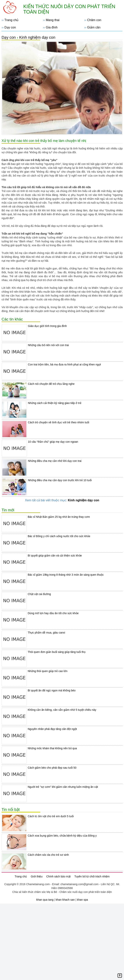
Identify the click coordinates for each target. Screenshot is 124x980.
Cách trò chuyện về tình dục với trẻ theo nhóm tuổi (59, 422)
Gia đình (52, 27)
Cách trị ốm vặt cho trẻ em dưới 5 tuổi (51, 816)
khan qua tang (45, 900)
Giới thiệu (37, 876)
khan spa (82, 900)
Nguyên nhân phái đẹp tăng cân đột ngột (52, 729)
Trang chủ (12, 20)
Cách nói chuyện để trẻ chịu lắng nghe (51, 384)
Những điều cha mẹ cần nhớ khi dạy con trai (55, 461)
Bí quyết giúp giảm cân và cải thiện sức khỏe (55, 556)
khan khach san (65, 900)
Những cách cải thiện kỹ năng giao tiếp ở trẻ (55, 403)
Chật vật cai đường (39, 594)
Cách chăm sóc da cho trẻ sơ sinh (48, 855)
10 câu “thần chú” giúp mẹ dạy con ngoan (53, 442)
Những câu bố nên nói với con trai (48, 345)
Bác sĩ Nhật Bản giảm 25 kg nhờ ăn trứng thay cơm (59, 517)
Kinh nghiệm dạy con (37, 37)
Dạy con (10, 27)
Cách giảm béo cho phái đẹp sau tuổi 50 (52, 768)
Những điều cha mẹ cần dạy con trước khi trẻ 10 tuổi (60, 480)
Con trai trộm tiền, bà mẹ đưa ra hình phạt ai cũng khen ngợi (64, 364)
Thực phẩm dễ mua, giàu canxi (46, 633)
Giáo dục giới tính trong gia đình (47, 326)
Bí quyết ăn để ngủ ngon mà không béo (52, 690)
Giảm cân (94, 27)
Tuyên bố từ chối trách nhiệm (92, 876)
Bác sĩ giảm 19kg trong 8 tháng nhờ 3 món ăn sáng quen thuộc (66, 575)
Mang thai (53, 20)
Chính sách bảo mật (59, 876)
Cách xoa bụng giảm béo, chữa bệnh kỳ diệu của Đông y (62, 836)
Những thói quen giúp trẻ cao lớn (48, 671)
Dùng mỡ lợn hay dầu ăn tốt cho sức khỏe (53, 613)
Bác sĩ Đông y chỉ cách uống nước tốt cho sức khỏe (59, 536)
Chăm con (94, 20)
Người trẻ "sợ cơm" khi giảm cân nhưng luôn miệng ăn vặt (63, 787)
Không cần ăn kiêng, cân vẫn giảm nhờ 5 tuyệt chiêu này (62, 710)
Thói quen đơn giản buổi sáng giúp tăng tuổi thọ (57, 652)
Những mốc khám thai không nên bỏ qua (52, 748)
